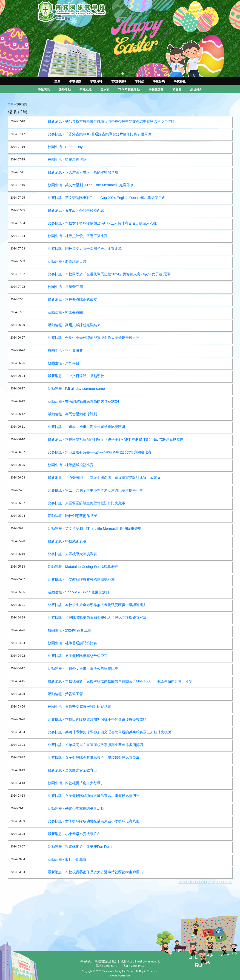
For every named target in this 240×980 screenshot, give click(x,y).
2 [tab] (123, 74)
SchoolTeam (125, 976)
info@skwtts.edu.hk (148, 962)
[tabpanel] (120, 39)
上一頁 (182, 882)
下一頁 (228, 882)
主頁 (57, 81)
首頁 (10, 104)
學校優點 (75, 81)
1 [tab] (117, 74)
